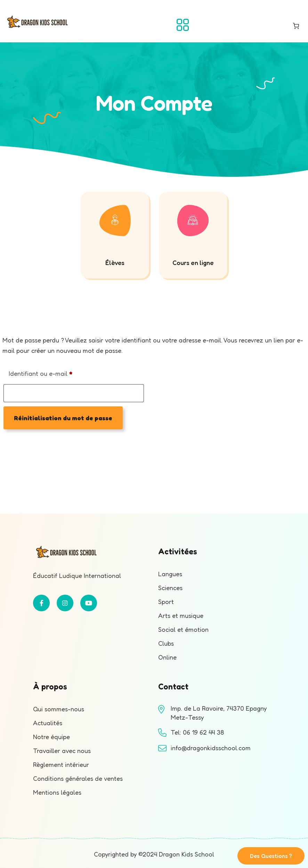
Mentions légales (57, 792)
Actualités (48, 723)
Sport (166, 602)
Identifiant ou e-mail (56, 372)
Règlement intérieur (61, 764)
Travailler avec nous (62, 751)
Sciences (170, 588)
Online (167, 657)
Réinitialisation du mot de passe (63, 418)
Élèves (115, 263)
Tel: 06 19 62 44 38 (197, 732)
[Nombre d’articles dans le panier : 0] (296, 26)
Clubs (166, 643)
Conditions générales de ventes (78, 778)
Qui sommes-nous (59, 709)
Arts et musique (181, 615)
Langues (170, 574)
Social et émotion (183, 629)
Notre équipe (51, 737)
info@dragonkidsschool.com (211, 748)
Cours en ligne (193, 263)
